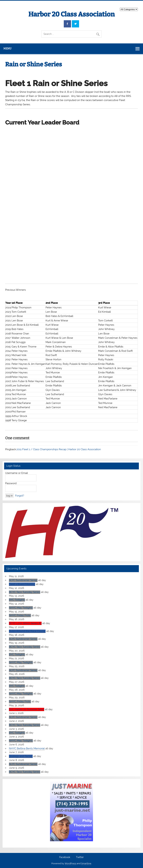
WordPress (70, 863)
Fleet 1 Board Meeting (22, 584)
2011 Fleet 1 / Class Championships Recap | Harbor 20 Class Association (59, 449)
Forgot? (20, 496)
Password (11, 483)
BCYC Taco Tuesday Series (25, 592)
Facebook (65, 857)
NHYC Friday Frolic (20, 615)
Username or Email (16, 473)
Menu (7, 49)
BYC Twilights (17, 600)
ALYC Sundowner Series (23, 580)
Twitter (80, 857)
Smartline (86, 863)
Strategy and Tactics (21, 756)
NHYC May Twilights (21, 608)
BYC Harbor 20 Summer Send (27, 709)
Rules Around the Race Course (27, 631)
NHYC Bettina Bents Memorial (27, 748)
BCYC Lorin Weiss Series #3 (25, 623)
